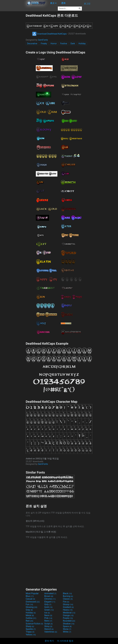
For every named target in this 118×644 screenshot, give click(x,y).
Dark (73, 44)
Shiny (48, 626)
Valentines (51, 632)
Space (67, 626)
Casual (30, 599)
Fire (66, 602)
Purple (68, 618)
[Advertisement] (13, 54)
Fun (29, 604)
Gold (48, 607)
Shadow (69, 624)
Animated (50, 593)
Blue (30, 596)
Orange (68, 615)
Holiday (82, 44)
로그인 (87, 4)
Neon (48, 615)
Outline (31, 618)
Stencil (49, 629)
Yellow (31, 635)
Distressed (33, 602)
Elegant (50, 602)
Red (29, 621)
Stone (67, 629)
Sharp (30, 626)
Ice (47, 613)
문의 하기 (49, 641)
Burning (68, 596)
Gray (29, 610)
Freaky (44, 44)
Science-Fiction (34, 624)
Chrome (50, 599)
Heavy (68, 610)
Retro (48, 621)
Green (49, 610)
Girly (48, 604)
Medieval (69, 613)
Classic (68, 599)
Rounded (69, 621)
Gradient (68, 607)
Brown (49, 596)
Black (67, 593)
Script (48, 624)
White (67, 632)
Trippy (30, 632)
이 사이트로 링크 (65, 641)
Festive (64, 44)
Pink (48, 618)
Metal (30, 615)
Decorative (32, 44)
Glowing (31, 607)
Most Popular (32, 593)
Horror (54, 44)
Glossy (68, 604)
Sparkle (31, 629)
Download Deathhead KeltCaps (49, 34)
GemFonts (43, 40)
